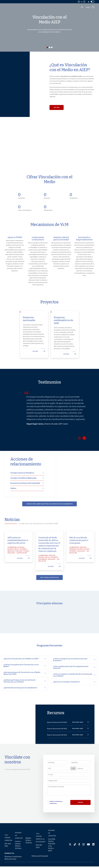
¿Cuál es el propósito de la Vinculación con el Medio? (21, 667)
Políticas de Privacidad (40, 858)
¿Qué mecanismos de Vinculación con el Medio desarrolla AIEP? (22, 675)
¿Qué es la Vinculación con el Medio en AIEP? (21, 660)
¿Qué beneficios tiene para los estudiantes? (20, 689)
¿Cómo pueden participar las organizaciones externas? (71, 669)
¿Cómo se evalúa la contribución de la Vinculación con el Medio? (73, 677)
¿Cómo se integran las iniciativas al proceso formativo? (70, 661)
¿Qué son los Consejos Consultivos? (67, 683)
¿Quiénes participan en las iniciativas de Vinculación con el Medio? (19, 682)
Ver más (57, 107)
